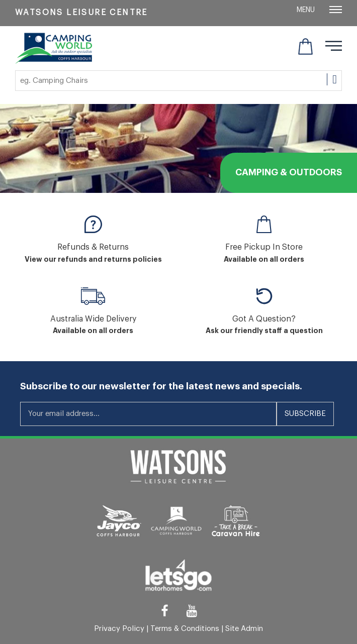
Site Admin (244, 629)
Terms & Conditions (185, 629)
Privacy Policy (119, 629)
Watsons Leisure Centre (81, 13)
